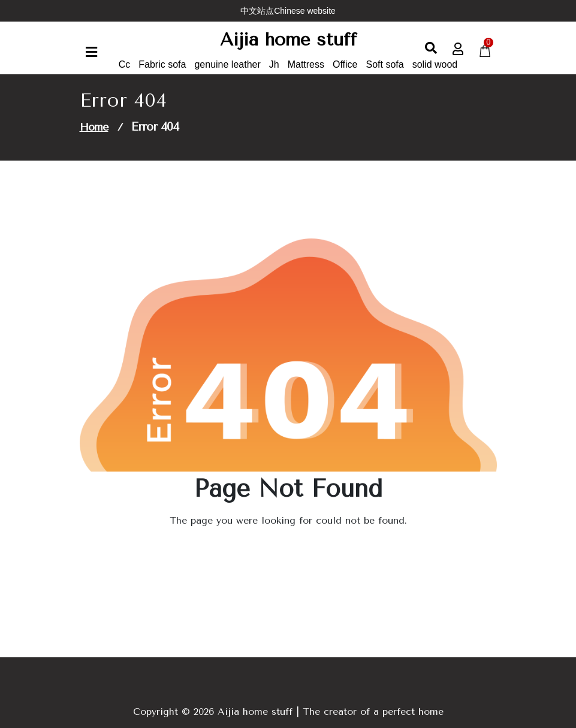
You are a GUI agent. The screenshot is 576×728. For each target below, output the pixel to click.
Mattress (306, 64)
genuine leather (227, 64)
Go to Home (281, 554)
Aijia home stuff (288, 40)
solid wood (435, 64)
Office (345, 64)
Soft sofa (385, 64)
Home (94, 127)
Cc (125, 64)
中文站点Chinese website (288, 11)
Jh (274, 64)
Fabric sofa (162, 64)
